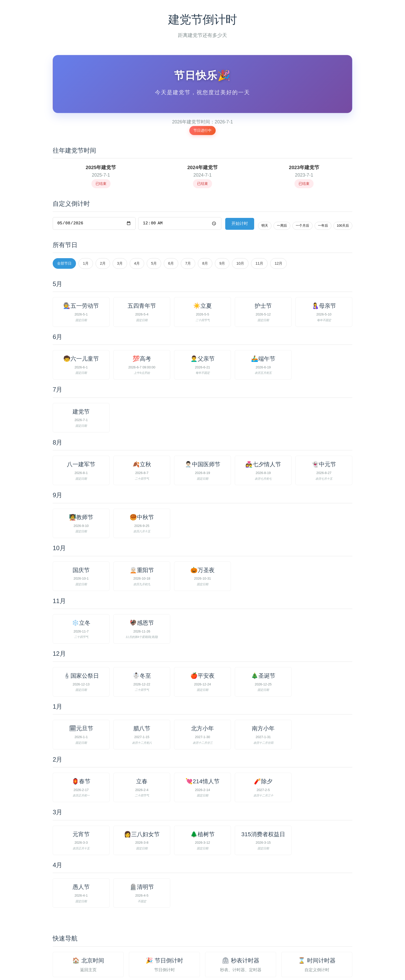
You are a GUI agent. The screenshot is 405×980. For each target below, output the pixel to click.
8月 (205, 226)
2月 (103, 226)
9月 (222, 226)
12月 (278, 226)
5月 (154, 226)
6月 (171, 226)
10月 (240, 226)
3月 (120, 226)
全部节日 (64, 226)
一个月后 (302, 188)
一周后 (282, 188)
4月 (137, 226)
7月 (188, 226)
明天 (265, 188)
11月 (259, 226)
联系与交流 (231, 963)
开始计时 (240, 186)
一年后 (323, 188)
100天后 (343, 188)
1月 (86, 226)
